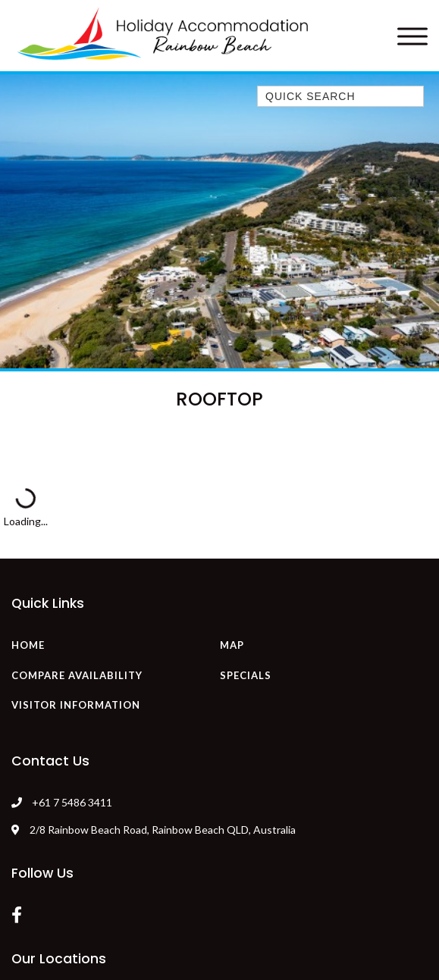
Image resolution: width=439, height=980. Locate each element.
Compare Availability (77, 675)
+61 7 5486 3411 (72, 802)
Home (28, 645)
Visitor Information (76, 705)
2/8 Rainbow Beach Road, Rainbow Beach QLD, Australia (154, 830)
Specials (246, 675)
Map (232, 645)
